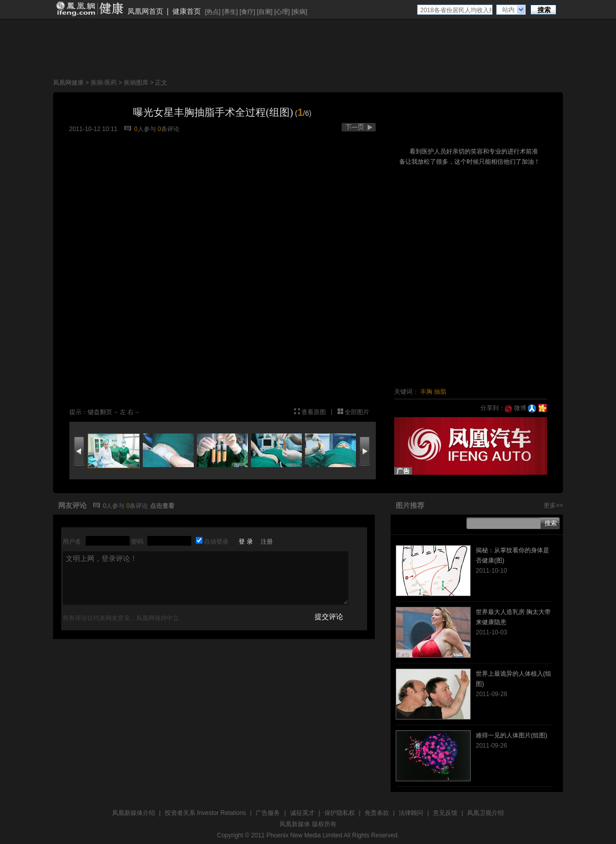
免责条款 (377, 813)
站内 (508, 10)
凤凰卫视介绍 (485, 813)
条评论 (169, 129)
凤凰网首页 (145, 11)
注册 (267, 542)
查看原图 (314, 412)
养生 (230, 12)
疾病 (299, 12)
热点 (213, 12)
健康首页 (187, 11)
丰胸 (426, 392)
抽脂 (440, 392)
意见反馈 (445, 813)
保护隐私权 (340, 813)
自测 (265, 12)
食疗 (247, 12)
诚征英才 (302, 813)
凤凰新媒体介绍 (134, 813)
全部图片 (357, 412)
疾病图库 (136, 83)
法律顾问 (411, 813)
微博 (515, 408)
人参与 (145, 129)
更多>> (553, 505)
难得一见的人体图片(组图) (511, 735)
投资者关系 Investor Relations (205, 813)
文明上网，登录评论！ (206, 578)
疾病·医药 (104, 83)
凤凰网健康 (68, 83)
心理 (282, 12)
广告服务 (268, 813)
